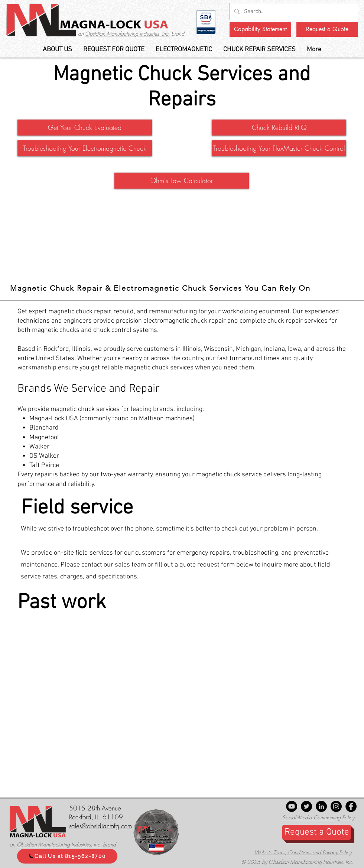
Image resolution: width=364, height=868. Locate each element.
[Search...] (293, 12)
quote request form (207, 565)
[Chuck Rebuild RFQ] (279, 128)
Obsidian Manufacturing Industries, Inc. (127, 34)
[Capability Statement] (260, 29)
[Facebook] (351, 806)
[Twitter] (306, 806)
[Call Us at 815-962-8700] (67, 856)
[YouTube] (292, 806)
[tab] (182, 289)
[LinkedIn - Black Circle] (321, 806)
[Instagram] (336, 806)
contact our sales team (113, 565)
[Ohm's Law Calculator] (182, 181)
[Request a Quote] (327, 29)
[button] (184, 50)
